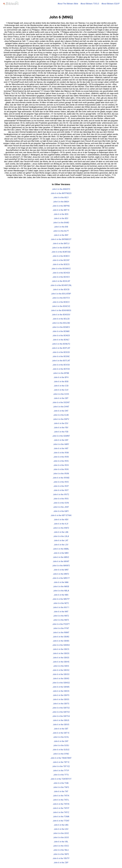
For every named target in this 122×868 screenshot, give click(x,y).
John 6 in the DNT (61, 411)
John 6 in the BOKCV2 (61, 306)
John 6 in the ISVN (61, 503)
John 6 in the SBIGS (61, 658)
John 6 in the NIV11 (61, 607)
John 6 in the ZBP (61, 863)
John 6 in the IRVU (61, 499)
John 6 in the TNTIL (61, 800)
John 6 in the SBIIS (61, 666)
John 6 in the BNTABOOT (61, 239)
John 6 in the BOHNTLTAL (61, 285)
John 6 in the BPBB (61, 373)
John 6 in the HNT (61, 448)
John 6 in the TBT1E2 (61, 766)
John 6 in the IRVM (61, 474)
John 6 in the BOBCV (61, 256)
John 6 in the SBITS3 (61, 712)
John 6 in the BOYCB (61, 369)
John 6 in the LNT (61, 540)
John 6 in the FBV (61, 428)
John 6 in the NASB (61, 586)
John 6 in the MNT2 (61, 574)
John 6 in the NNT (61, 612)
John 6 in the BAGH (61, 202)
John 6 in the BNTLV (61, 244)
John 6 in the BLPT (61, 231)
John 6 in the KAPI (61, 511)
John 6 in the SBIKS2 (61, 683)
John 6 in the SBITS (61, 704)
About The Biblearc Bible (68, 4)
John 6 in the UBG (61, 825)
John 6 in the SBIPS (61, 695)
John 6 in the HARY (61, 444)
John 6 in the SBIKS (61, 679)
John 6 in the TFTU (61, 775)
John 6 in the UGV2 (61, 833)
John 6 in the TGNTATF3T (61, 779)
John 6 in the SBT (61, 729)
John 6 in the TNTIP (61, 808)
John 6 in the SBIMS (61, 687)
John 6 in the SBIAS (61, 637)
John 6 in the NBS (61, 595)
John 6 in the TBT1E (61, 762)
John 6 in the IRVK (61, 469)
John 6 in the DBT (61, 398)
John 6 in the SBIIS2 (61, 670)
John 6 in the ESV (61, 423)
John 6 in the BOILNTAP (61, 294)
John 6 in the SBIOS (61, 691)
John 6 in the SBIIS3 (61, 674)
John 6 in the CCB (61, 386)
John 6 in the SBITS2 (61, 708)
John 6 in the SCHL (61, 737)
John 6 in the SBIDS (61, 653)
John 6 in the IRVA (61, 453)
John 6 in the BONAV (61, 331)
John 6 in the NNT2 (61, 616)
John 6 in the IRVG (61, 461)
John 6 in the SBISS (61, 699)
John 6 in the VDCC (61, 846)
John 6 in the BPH (61, 377)
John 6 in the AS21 (61, 197)
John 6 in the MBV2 (61, 557)
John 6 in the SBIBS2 (61, 645)
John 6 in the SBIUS (61, 720)
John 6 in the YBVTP (61, 858)
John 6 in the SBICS (61, 649)
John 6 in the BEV (61, 218)
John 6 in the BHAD (61, 223)
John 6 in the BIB (61, 227)
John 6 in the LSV (61, 545)
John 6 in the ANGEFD (61, 189)
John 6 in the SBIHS (61, 662)
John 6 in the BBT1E (61, 210)
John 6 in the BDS (61, 214)
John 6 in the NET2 (61, 603)
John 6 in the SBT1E (61, 733)
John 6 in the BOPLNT (61, 348)
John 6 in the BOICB (61, 290)
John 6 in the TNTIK (61, 796)
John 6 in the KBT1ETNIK (61, 515)
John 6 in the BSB (61, 382)
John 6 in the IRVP (61, 486)
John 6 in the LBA (61, 532)
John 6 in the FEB (61, 432)
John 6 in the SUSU (61, 745)
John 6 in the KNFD (61, 528)
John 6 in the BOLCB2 (61, 323)
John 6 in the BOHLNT (61, 281)
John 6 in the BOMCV (61, 327)
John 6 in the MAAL (61, 549)
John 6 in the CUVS (61, 394)
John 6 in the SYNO (61, 754)
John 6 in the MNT (61, 570)
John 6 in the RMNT (61, 633)
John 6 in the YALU (61, 850)
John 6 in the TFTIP (61, 771)
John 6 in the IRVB (61, 457)
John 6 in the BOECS (61, 264)
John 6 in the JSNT (61, 507)
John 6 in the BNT (61, 235)
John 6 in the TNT (61, 791)
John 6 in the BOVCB (61, 365)
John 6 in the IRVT (61, 490)
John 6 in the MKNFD (61, 566)
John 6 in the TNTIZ (61, 812)
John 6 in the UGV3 (61, 837)
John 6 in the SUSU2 (61, 750)
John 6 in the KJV (61, 524)
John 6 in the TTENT (61, 821)
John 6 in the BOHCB (61, 273)
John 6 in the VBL (61, 842)
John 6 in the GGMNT (61, 436)
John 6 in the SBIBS (61, 641)
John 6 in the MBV (61, 553)
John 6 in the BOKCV (61, 302)
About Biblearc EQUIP (111, 4)
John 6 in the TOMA (61, 817)
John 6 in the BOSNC (61, 356)
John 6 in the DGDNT (61, 402)
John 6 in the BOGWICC (61, 269)
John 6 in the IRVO (61, 482)
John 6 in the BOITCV (61, 298)
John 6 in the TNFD (61, 787)
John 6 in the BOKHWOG (61, 310)
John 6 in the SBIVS (61, 725)
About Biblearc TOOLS (90, 4)
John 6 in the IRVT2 (61, 494)
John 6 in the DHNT (61, 407)
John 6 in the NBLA (61, 591)
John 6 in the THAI (61, 783)
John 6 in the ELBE (61, 415)
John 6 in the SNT (61, 741)
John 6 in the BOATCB (61, 248)
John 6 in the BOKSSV (61, 315)
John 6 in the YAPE (61, 854)
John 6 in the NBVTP (61, 599)
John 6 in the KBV (61, 520)
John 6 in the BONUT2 (61, 344)
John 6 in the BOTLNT (61, 361)
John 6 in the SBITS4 (61, 716)
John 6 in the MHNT (61, 561)
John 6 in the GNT (61, 440)
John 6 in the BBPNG (61, 206)
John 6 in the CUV (61, 390)
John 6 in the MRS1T (61, 578)
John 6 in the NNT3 (61, 620)
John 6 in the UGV (61, 829)
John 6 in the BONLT (61, 340)
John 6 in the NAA (61, 582)
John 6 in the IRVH (61, 465)
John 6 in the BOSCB (61, 352)
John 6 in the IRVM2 (61, 478)
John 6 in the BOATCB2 (61, 252)
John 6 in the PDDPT (61, 624)
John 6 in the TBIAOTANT (61, 758)
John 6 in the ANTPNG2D (61, 193)
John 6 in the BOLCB (61, 319)
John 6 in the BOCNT (61, 260)
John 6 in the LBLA (61, 536)
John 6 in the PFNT (61, 628)
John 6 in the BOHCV (61, 277)
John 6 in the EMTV (61, 419)
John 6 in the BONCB (61, 336)
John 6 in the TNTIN (61, 804)
